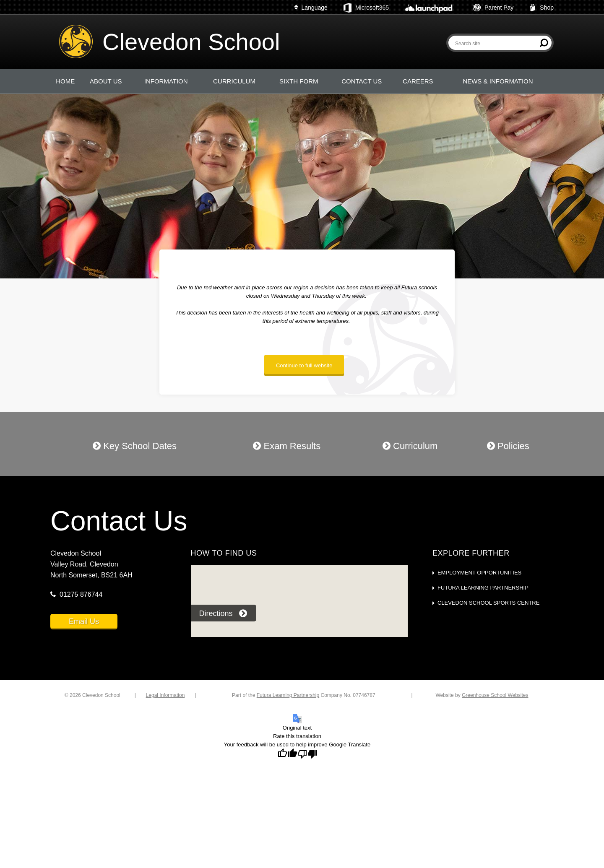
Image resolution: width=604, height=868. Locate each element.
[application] (299, 607)
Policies (508, 446)
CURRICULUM (234, 81)
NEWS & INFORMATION (498, 81)
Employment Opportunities (479, 573)
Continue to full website (304, 365)
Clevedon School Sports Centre (488, 603)
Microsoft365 (366, 8)
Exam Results (287, 446)
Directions (223, 613)
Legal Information (165, 695)
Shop (542, 8)
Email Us (84, 621)
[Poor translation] (307, 754)
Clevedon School (191, 42)
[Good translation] (287, 754)
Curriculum (410, 446)
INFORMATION (166, 81)
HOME (65, 81)
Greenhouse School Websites (495, 695)
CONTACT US (362, 81)
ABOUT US (106, 81)
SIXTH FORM (299, 81)
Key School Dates (135, 446)
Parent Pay (493, 8)
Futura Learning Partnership (483, 588)
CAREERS (418, 81)
